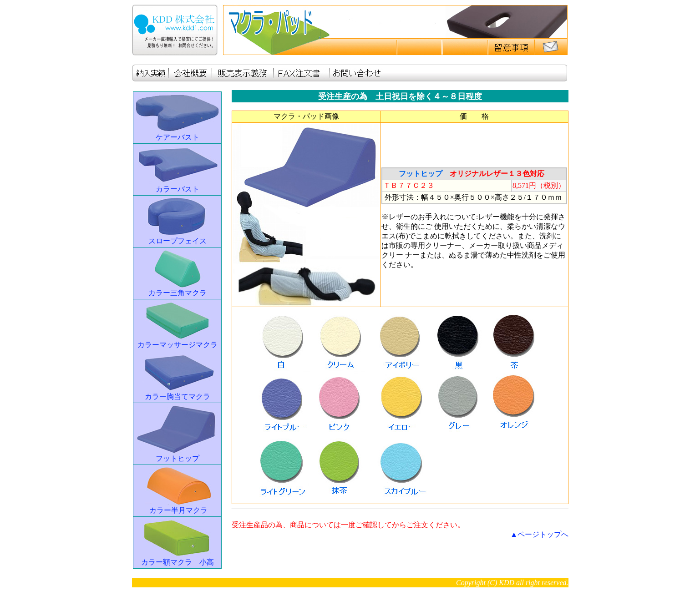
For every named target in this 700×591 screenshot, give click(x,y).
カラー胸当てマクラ (178, 397)
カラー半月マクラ (178, 510)
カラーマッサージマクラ (178, 345)
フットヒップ (178, 458)
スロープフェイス (178, 241)
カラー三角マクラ (178, 293)
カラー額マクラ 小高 (178, 562)
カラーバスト (178, 189)
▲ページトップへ (539, 534)
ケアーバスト (178, 137)
